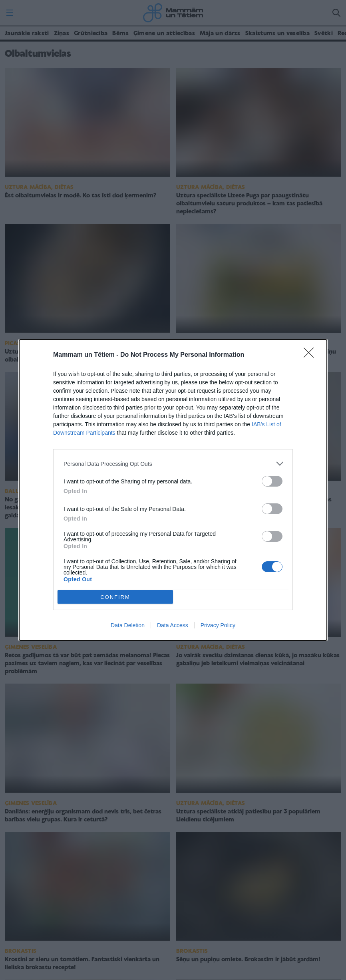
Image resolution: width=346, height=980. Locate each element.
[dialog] (173, 490)
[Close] (311, 355)
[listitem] (173, 464)
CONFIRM (115, 597)
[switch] (272, 481)
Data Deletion (128, 625)
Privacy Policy (218, 625)
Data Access (173, 625)
